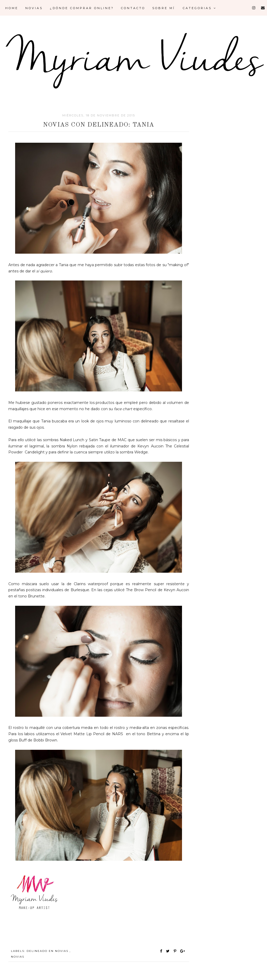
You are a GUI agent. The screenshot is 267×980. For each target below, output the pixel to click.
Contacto (133, 8)
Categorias (200, 8)
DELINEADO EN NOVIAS (48, 951)
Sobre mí (164, 8)
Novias (34, 8)
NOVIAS (18, 957)
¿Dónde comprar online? (82, 8)
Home (12, 8)
